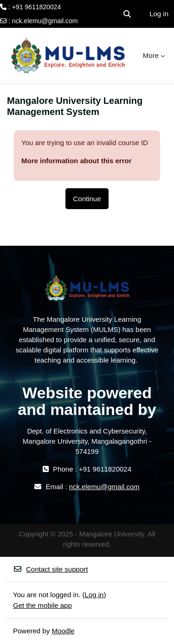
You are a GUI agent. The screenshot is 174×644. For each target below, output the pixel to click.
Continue (87, 199)
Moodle (63, 631)
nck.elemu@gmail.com (45, 21)
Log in (159, 14)
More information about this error (77, 161)
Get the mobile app (42, 605)
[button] (127, 14)
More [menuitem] (151, 55)
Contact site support (50, 569)
